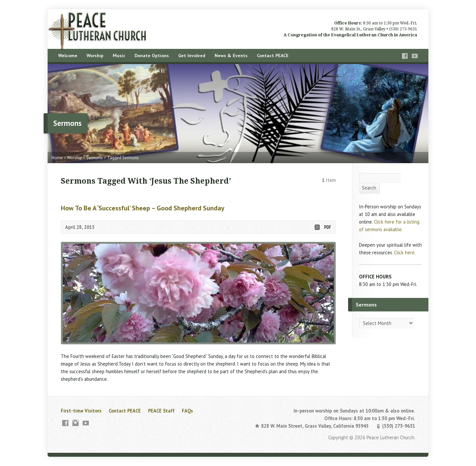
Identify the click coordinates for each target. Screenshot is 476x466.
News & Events (231, 55)
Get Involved (192, 55)
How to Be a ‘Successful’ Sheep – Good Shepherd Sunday (143, 208)
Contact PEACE (273, 55)
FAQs (187, 411)
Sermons (95, 158)
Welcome (68, 55)
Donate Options (152, 55)
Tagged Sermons (123, 158)
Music (119, 55)
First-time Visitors (81, 411)
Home (57, 158)
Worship (95, 55)
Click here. (405, 252)
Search (369, 188)
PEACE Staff (161, 411)
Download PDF (327, 227)
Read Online (317, 227)
